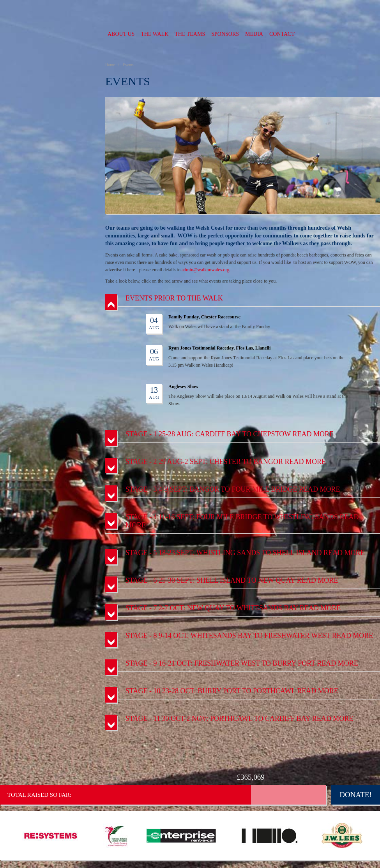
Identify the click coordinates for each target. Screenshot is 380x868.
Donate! (355, 795)
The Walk (155, 34)
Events (128, 65)
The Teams (190, 34)
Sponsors (225, 34)
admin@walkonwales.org (205, 270)
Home (110, 65)
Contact (282, 34)
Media (254, 34)
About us (121, 34)
